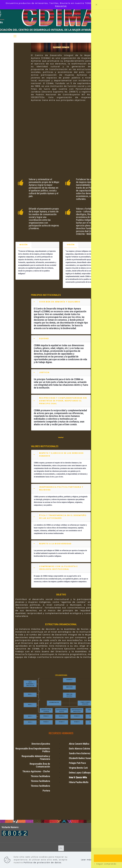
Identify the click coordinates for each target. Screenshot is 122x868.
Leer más (86, 860)
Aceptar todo (106, 860)
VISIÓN (71, 245)
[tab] (24, 245)
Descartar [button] (61, 6)
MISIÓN (24, 245)
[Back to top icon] (61, 848)
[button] (61, 316)
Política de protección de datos (42, 863)
